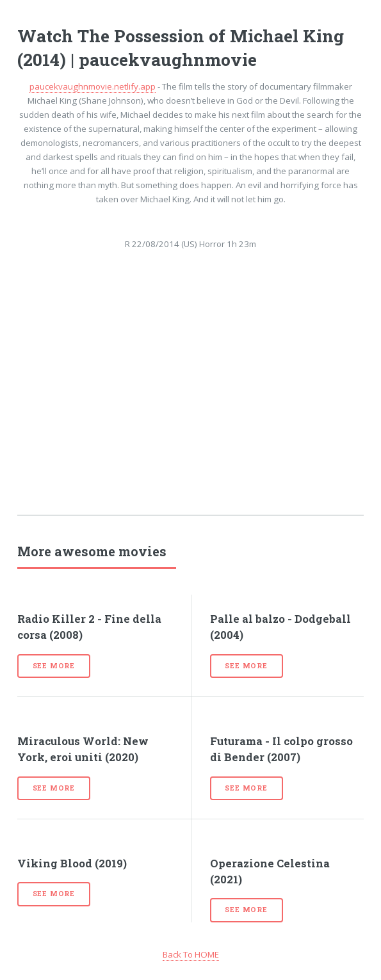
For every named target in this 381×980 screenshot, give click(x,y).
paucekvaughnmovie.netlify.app (93, 86)
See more (54, 666)
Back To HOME (191, 954)
